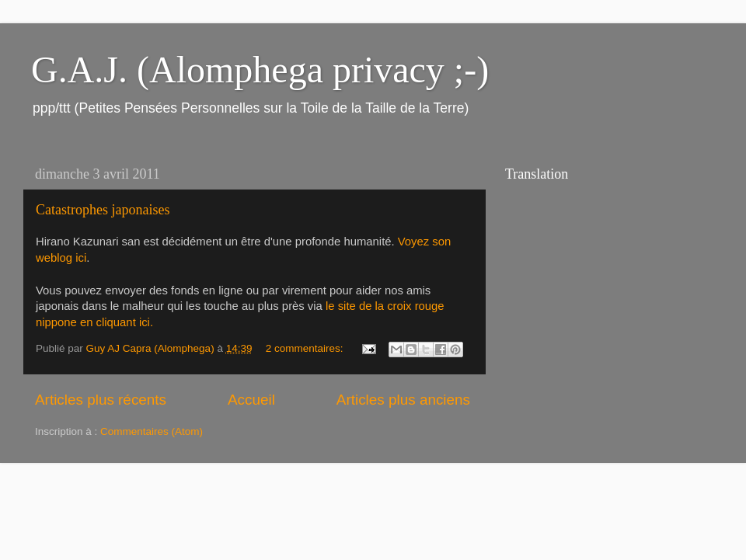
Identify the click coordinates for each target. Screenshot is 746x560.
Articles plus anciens (403, 400)
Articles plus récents (101, 400)
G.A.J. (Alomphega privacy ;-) (260, 70)
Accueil (251, 400)
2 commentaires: (306, 348)
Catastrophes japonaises (103, 210)
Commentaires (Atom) (152, 431)
